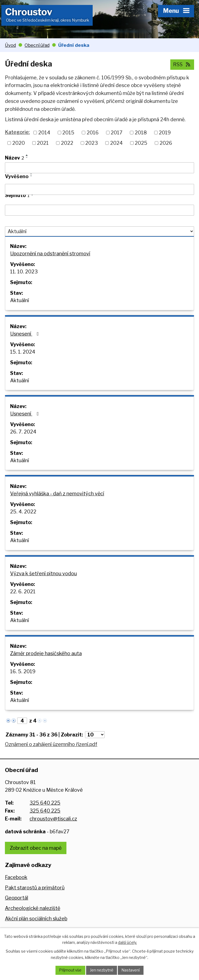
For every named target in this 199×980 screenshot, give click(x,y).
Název (14, 158)
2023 (92, 143)
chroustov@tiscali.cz (53, 827)
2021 (43, 143)
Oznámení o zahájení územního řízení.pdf (51, 752)
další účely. (128, 942)
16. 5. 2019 (23, 679)
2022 (67, 143)
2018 (141, 133)
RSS (182, 64)
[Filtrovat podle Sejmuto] (99, 210)
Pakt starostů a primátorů (35, 895)
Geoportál (17, 906)
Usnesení (26, 336)
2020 (19, 143)
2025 (141, 143)
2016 (93, 133)
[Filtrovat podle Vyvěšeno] (99, 189)
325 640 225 (45, 811)
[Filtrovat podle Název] (99, 168)
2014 (44, 133)
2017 (117, 133)
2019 (165, 133)
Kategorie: (17, 132)
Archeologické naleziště (33, 916)
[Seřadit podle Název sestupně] (27, 157)
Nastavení (131, 970)
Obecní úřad (37, 45)
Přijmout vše (70, 970)
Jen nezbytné (102, 970)
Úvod (10, 45)
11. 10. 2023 (24, 272)
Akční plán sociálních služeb (36, 926)
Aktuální (20, 301)
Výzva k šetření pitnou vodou (43, 579)
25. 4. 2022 (23, 516)
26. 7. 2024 (23, 435)
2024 (116, 143)
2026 (166, 143)
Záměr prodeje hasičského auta (46, 661)
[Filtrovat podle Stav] (99, 231)
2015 (68, 133)
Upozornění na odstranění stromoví (50, 254)
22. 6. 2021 (23, 598)
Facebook (16, 885)
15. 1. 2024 (23, 354)
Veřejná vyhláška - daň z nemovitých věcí (57, 498)
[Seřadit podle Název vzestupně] (27, 155)
